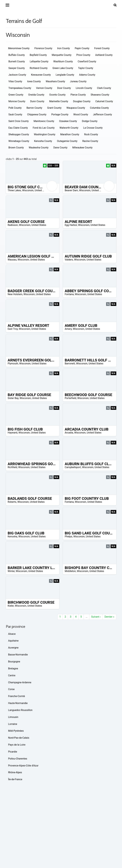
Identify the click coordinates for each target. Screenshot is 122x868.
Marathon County (70, 134)
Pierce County (78, 95)
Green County (16, 95)
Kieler (11, 606)
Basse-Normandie (18, 655)
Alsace (12, 634)
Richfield (12, 467)
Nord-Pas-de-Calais (19, 738)
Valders (69, 260)
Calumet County (104, 101)
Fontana (69, 294)
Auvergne (13, 648)
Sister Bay (13, 398)
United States (42, 190)
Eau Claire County (18, 128)
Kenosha (13, 536)
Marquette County (61, 55)
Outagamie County (67, 141)
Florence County (43, 48)
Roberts (12, 502)
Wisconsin (28, 190)
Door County (64, 88)
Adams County (87, 75)
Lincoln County (84, 88)
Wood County (81, 114)
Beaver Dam (71, 190)
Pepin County (82, 48)
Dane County (60, 148)
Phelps (69, 536)
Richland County (39, 68)
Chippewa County (37, 114)
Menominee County (19, 48)
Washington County (45, 134)
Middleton (70, 571)
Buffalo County (17, 55)
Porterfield (71, 398)
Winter (11, 571)
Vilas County (15, 81)
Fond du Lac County (44, 128)
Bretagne (13, 669)
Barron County (34, 108)
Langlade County (65, 75)
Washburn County (63, 61)
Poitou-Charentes (18, 759)
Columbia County (99, 108)
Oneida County (36, 95)
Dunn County (37, 101)
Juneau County (78, 81)
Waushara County (55, 81)
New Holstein (15, 294)
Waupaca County (76, 108)
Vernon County (44, 88)
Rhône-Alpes (15, 772)
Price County (83, 55)
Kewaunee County (41, 75)
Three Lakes (14, 190)
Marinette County (59, 101)
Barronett (70, 364)
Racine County (90, 141)
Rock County (91, 134)
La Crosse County (93, 128)
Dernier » (109, 617)
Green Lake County (63, 68)
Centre (12, 675)
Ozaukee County (68, 121)
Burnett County (17, 61)
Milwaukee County (82, 148)
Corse (11, 689)
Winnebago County (19, 141)
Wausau (12, 260)
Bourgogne (14, 662)
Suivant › (96, 617)
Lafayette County (39, 61)
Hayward (13, 433)
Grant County (54, 108)
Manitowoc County (44, 121)
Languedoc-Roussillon (20, 710)
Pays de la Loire (17, 745)
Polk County (15, 108)
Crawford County (87, 61)
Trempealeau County (20, 88)
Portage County (60, 114)
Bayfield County (38, 55)
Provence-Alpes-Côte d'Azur (23, 766)
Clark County (104, 88)
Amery (68, 329)
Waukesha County (39, 148)
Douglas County (82, 101)
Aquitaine (13, 641)
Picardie (13, 752)
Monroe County (17, 101)
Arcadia (69, 433)
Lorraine (13, 724)
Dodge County (90, 121)
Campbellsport (73, 467)
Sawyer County (17, 68)
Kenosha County (43, 141)
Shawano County (100, 95)
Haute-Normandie (18, 703)
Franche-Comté (17, 696)
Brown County (16, 148)
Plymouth (13, 364)
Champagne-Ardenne (20, 682)
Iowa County (34, 81)
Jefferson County (102, 114)
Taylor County (86, 68)
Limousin (13, 717)
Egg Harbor (71, 225)
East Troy (13, 329)
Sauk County (15, 114)
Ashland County (104, 55)
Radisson (13, 225)
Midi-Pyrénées (16, 731)
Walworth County (69, 128)
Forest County (102, 48)
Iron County (64, 48)
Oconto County (57, 95)
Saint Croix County (19, 121)
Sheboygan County (19, 134)
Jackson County (17, 75)
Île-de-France (15, 779)
